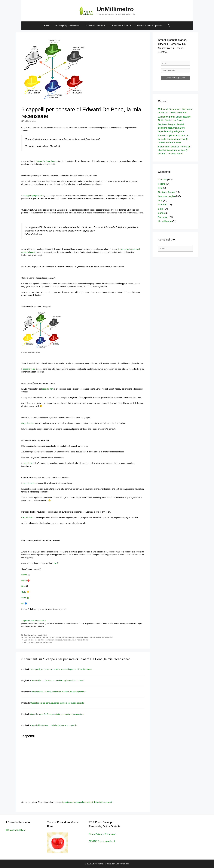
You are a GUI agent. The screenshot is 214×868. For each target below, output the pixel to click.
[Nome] (175, 63)
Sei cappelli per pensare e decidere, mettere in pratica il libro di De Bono (61, 669)
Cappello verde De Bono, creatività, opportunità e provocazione (57, 714)
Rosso (24, 580)
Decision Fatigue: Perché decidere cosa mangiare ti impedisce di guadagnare (171, 128)
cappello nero (48, 389)
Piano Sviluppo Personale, (102, 834)
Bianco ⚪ (26, 575)
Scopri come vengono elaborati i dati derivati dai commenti (87, 802)
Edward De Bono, (43, 161)
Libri (45, 635)
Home (47, 25)
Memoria (163, 205)
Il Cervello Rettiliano (16, 830)
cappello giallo (29, 483)
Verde (24, 598)
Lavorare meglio (37, 635)
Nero (23, 586)
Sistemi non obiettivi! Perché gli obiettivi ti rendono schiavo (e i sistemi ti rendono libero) (174, 150)
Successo (163, 217)
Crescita (27, 635)
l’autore (55, 161)
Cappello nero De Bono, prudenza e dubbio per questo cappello (57, 703)
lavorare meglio (89, 637)
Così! (56, 563)
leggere (98, 637)
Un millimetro (165, 221)
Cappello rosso (28, 423)
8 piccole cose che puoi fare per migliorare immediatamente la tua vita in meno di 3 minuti (56, 640)
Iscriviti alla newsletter (95, 25)
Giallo (24, 592)
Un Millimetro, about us (121, 25)
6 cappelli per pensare (33, 196)
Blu (23, 603)
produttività (109, 637)
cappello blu (28, 463)
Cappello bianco (28, 517)
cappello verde (29, 369)
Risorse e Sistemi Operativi (150, 25)
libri (103, 637)
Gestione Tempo (166, 192)
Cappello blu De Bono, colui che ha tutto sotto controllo (54, 725)
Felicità (162, 184)
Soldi (161, 209)
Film (160, 188)
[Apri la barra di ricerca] (169, 26)
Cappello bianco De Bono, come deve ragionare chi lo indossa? (57, 681)
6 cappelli (28, 637)
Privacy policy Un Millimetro (67, 25)
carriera (51, 637)
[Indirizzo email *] (175, 71)
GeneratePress (122, 864)
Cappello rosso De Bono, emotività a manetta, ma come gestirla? (58, 692)
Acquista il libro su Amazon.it (34, 621)
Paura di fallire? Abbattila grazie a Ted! (38, 642)
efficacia (65, 637)
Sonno (161, 213)
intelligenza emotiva (76, 637)
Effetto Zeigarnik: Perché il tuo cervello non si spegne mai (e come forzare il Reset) (174, 139)
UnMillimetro (115, 9)
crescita (58, 637)
